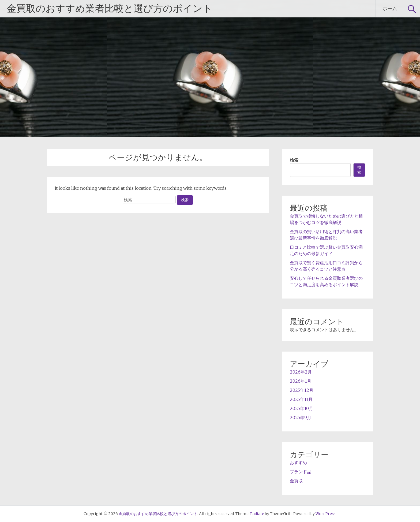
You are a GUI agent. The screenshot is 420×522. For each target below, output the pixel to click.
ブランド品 (301, 472)
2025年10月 (301, 408)
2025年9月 (301, 417)
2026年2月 (301, 372)
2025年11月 (301, 399)
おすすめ (298, 463)
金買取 (296, 481)
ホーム (390, 8)
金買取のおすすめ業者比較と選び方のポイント (110, 9)
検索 (294, 160)
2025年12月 (302, 390)
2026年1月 (301, 381)
